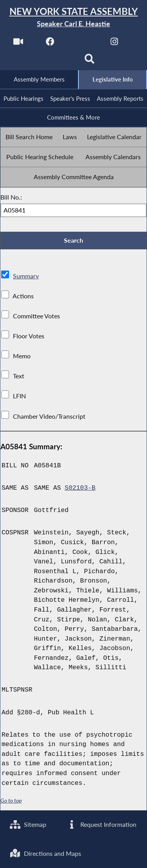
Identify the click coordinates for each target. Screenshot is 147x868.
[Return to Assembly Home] (73, 17)
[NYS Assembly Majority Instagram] (114, 44)
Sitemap (28, 824)
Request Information (101, 824)
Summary (26, 276)
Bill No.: (11, 197)
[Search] (90, 61)
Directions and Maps (45, 853)
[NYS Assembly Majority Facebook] (50, 44)
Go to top (11, 801)
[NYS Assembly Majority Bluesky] (57, 61)
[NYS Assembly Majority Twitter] (83, 44)
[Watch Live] (18, 44)
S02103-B (80, 488)
